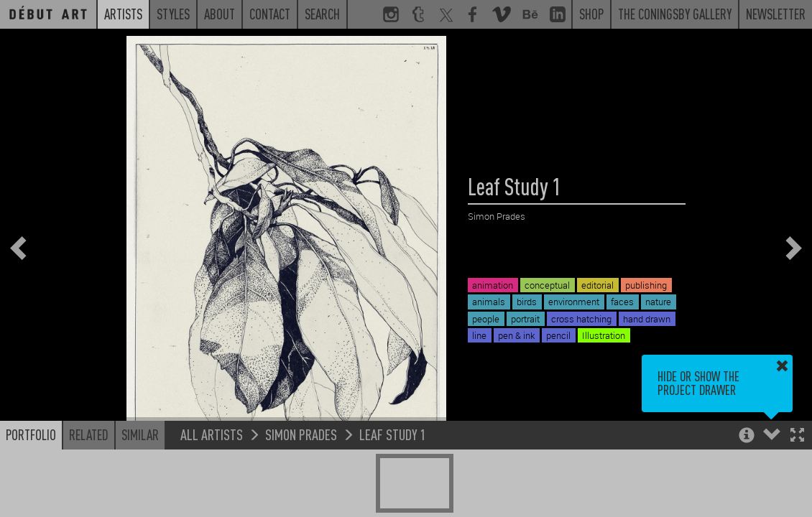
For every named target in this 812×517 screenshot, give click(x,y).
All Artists (212, 434)
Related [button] (89, 434)
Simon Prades (301, 434)
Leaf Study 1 (393, 434)
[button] (797, 436)
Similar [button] (140, 434)
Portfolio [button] (31, 434)
